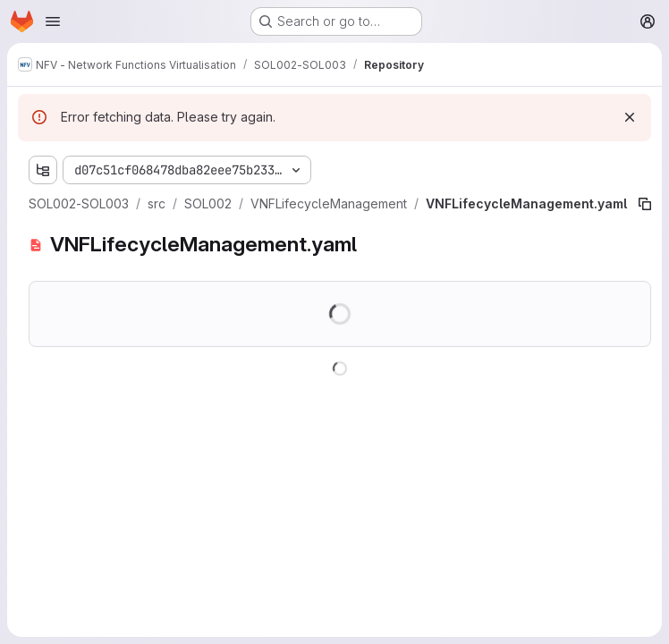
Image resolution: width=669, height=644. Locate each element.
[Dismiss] (630, 117)
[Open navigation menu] (53, 21)
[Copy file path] (645, 204)
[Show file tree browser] (43, 170)
